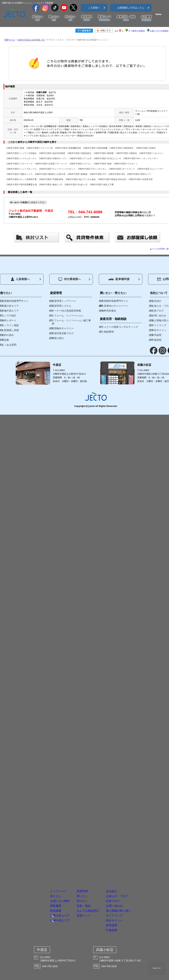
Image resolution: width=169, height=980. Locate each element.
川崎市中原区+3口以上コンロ (107, 158)
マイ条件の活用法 (136, 31)
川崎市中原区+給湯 (15, 148)
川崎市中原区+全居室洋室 (141, 179)
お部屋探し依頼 (10, 330)
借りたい (37, 18)
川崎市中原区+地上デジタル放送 (80, 179)
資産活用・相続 (126, 18)
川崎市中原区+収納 (103, 164)
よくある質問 (9, 345)
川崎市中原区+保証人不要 (102, 185)
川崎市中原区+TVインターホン (92, 169)
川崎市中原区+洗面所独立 (122, 148)
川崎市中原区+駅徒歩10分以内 (112, 179)
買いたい (54, 18)
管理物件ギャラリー (63, 328)
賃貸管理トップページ (64, 301)
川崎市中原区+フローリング (19, 164)
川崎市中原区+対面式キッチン (53, 158)
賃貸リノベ (104, 18)
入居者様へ (20, 279)
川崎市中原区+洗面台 (146, 148)
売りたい (70, 18)
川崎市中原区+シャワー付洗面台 (22, 153)
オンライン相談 (10, 325)
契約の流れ (8, 335)
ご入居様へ (94, 8)
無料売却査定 (109, 311)
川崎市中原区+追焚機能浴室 (68, 148)
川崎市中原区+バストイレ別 (39, 148)
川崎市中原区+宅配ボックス (19, 174)
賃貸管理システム (62, 306)
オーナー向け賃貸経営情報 (66, 311)
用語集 (5, 340)
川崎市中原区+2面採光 (126, 153)
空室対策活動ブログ (63, 333)
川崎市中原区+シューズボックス (22, 169)
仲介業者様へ (70, 279)
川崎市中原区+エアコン (80, 164)
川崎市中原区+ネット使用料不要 (22, 179)
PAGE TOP (157, 968)
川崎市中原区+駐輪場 (77, 174)
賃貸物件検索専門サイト (15, 301)
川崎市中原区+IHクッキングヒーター (141, 158)
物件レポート (9, 320)
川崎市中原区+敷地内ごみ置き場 (50, 174)
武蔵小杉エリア (10, 306)
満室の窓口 (58, 338)
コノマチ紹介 (9, 316)
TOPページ (10, 40)
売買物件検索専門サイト (115, 301)
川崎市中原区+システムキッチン (22, 158)
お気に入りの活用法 (159, 31)
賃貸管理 (87, 18)
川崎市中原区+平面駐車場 (51, 179)
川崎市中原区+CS (98, 174)
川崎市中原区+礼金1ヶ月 (76, 185)
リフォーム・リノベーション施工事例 (71, 322)
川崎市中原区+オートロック (122, 169)
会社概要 (146, 18)
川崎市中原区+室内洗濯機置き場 (22, 185)
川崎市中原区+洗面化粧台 (79, 153)
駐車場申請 (119, 279)
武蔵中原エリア (10, 311)
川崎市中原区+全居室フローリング (51, 164)
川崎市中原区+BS (116, 174)
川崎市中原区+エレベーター (150, 169)
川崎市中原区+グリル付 (80, 158)
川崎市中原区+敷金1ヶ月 (51, 185)
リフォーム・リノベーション (68, 316)
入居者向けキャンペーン (115, 306)
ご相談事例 (108, 332)
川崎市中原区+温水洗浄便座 (52, 153)
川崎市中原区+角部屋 (104, 153)
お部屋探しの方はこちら (131, 8)
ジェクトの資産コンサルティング (120, 327)
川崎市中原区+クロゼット (126, 164)
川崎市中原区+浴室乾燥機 (95, 148)
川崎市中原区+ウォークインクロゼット (57, 169)
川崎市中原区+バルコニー (151, 153)
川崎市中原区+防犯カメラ (139, 174)
